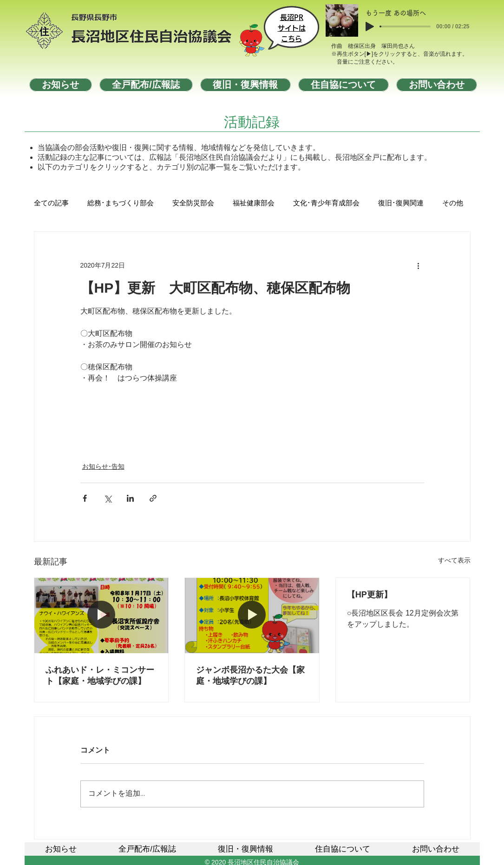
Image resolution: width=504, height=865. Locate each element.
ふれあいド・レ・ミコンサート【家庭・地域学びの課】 (100, 675)
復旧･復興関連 (401, 203)
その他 (453, 203)
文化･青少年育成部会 (326, 203)
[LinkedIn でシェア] (130, 498)
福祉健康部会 (254, 203)
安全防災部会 (193, 203)
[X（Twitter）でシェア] (108, 498)
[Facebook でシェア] (85, 498)
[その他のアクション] (419, 265)
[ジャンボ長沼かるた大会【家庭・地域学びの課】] (252, 616)
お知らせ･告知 (103, 466)
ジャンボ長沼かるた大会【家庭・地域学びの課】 (250, 675)
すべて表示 (454, 560)
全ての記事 (51, 203)
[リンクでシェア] (153, 498)
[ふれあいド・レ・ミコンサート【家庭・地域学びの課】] (101, 616)
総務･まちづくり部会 (121, 203)
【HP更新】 (370, 595)
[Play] (370, 26)
